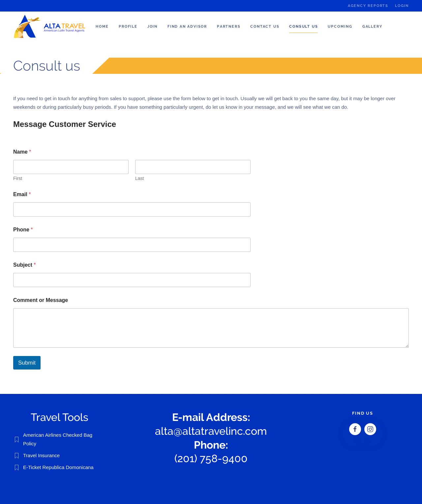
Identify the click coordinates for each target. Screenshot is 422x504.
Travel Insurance (41, 455)
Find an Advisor (187, 27)
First (18, 178)
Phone (23, 230)
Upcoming (340, 27)
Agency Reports (368, 6)
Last (139, 178)
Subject (24, 265)
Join (152, 27)
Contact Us (265, 27)
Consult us (303, 27)
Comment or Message (41, 300)
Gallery (372, 27)
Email (22, 194)
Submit (27, 363)
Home (102, 27)
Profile (128, 27)
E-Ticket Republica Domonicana (58, 467)
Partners (229, 27)
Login (402, 6)
